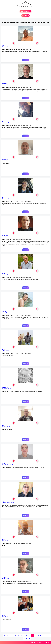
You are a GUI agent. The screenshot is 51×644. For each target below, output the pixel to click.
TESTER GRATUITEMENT (26, 11)
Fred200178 (5, 84)
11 (30, 635)
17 (46, 635)
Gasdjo (3, 463)
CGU (35, 642)
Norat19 (4, 46)
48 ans (9, 85)
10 (27, 635)
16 (44, 635)
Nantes (3, 161)
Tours (3, 541)
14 (38, 635)
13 (35, 635)
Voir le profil (25, 60)
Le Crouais (4, 389)
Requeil (3, 579)
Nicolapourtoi (5, 160)
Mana (3, 617)
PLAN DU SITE (41, 642)
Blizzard (4, 198)
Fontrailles (4, 123)
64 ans (9, 237)
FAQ (32, 642)
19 (24, 638)
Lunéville (4, 275)
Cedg (3, 122)
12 (32, 635)
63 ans (9, 199)
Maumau (4, 615)
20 (27, 638)
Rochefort (4, 427)
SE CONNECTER (25, 16)
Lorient (3, 313)
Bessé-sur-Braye (5, 465)
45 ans (7, 541)
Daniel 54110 (5, 236)
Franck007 (4, 577)
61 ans (8, 275)
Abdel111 (4, 425)
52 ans (7, 617)
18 (49, 635)
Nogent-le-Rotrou (6, 503)
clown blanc (4, 312)
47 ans (9, 123)
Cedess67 (4, 349)
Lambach (4, 237)
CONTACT (48, 642)
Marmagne (4, 199)
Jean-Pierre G (5, 387)
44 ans (8, 47)
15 (41, 635)
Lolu (3, 501)
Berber (3, 539)
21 (30, 638)
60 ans (8, 579)
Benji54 (3, 274)
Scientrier (4, 85)
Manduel (4, 47)
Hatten (3, 351)
